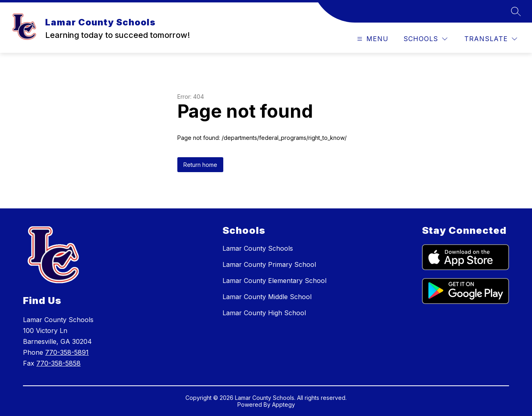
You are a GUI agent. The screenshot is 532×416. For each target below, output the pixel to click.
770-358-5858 (58, 363)
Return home (200, 165)
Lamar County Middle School (267, 297)
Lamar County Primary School (269, 264)
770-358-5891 (67, 352)
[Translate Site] (491, 39)
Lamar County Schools (258, 248)
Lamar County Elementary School (274, 281)
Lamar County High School (264, 313)
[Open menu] (372, 39)
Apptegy (284, 405)
